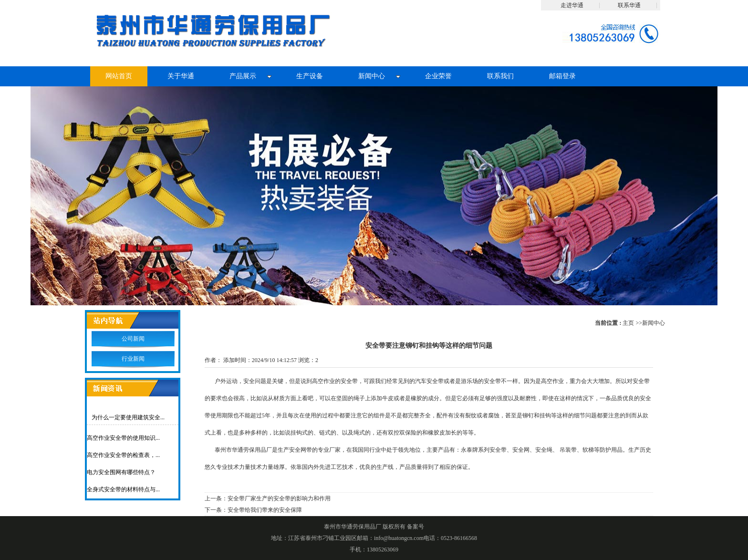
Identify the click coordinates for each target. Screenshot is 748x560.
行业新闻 (133, 359)
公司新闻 (133, 339)
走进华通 (572, 5)
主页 (628, 323)
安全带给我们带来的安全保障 (265, 510)
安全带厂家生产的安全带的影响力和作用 (279, 498)
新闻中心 (654, 323)
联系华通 (629, 5)
